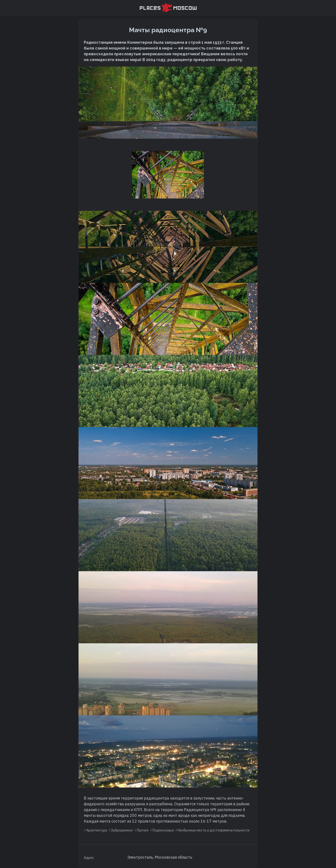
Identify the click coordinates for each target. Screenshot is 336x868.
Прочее (143, 830)
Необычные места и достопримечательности (214, 830)
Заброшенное (122, 830)
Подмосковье (163, 830)
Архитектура (97, 830)
